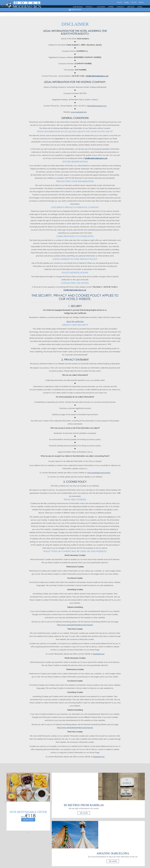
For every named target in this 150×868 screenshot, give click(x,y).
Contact (120, 15)
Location (101, 15)
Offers (111, 15)
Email (102, 845)
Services (131, 15)
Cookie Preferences (90, 857)
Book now (27, 820)
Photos (90, 15)
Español (120, 11)
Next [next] (50, 802)
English (127, 11)
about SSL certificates (75, 321)
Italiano (141, 11)
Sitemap (56, 857)
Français (134, 11)
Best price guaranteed (75, 857)
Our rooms (78, 15)
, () (62, 845)
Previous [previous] (4, 802)
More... (140, 15)
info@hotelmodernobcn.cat (97, 76)
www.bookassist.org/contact (99, 473)
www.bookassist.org (79, 112)
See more (75, 786)
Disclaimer (63, 857)
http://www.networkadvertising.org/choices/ (75, 625)
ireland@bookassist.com (97, 106)
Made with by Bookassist (75, 864)
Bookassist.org (99, 654)
